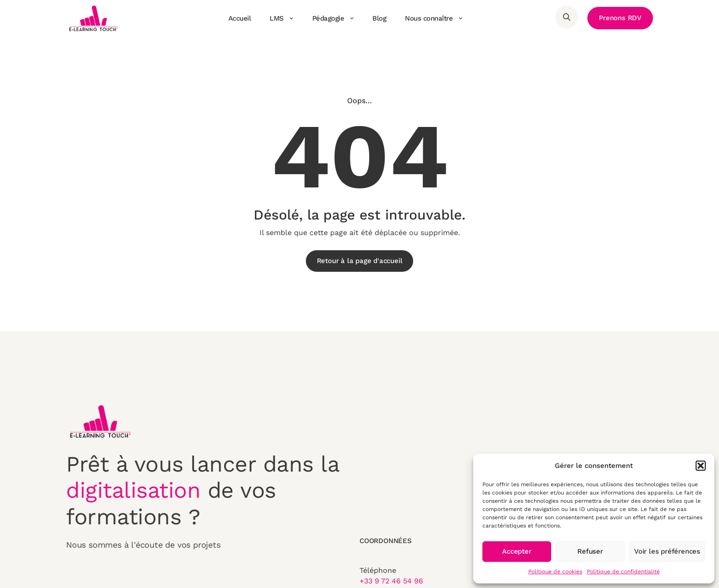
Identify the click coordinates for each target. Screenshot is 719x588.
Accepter (517, 551)
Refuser (590, 551)
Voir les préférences (667, 551)
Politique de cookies (555, 572)
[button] (701, 466)
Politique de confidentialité (623, 572)
